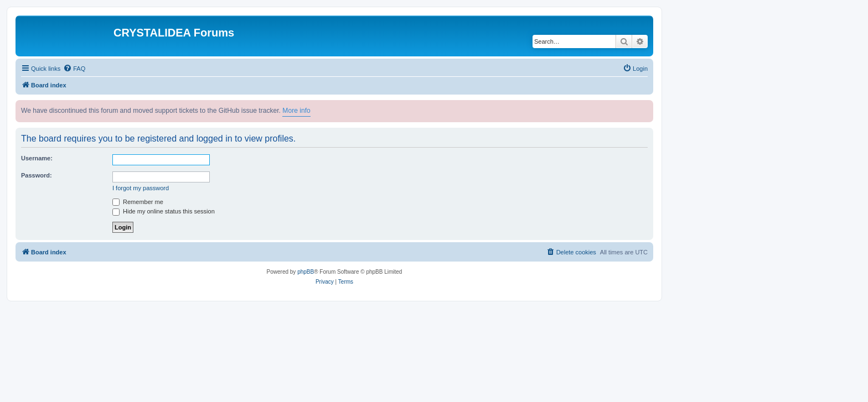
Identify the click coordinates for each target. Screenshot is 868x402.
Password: (37, 175)
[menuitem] (74, 69)
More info (296, 111)
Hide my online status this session (164, 211)
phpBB (306, 272)
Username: (37, 158)
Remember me (138, 202)
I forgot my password (141, 188)
